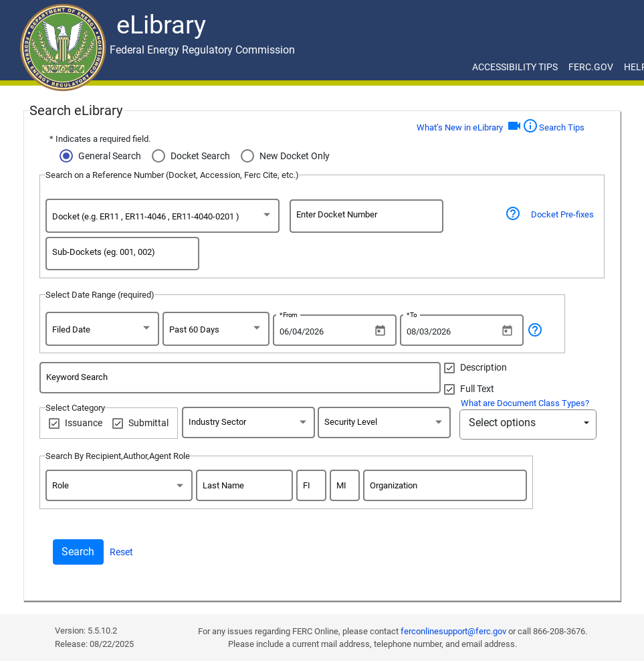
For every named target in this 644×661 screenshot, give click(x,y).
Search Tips (553, 126)
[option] (157, 218)
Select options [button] (502, 422)
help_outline (535, 330)
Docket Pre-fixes (562, 214)
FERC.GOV (591, 67)
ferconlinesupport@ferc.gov (453, 631)
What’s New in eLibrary (460, 127)
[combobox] (163, 218)
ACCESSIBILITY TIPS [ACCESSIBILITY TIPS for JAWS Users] (515, 67)
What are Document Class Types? (525, 403)
